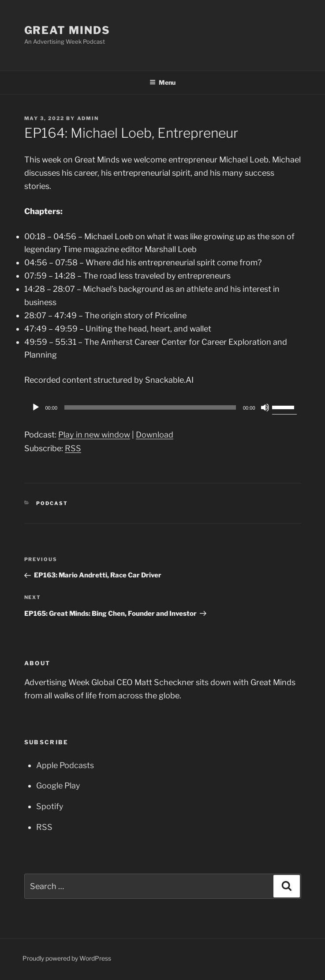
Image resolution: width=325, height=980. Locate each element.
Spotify (50, 806)
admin (88, 118)
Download (155, 435)
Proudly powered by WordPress (67, 958)
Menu (162, 82)
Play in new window (94, 435)
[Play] (36, 407)
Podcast (52, 503)
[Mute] (265, 407)
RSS (73, 448)
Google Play (58, 786)
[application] (163, 407)
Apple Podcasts (65, 765)
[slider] (150, 407)
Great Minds (67, 30)
